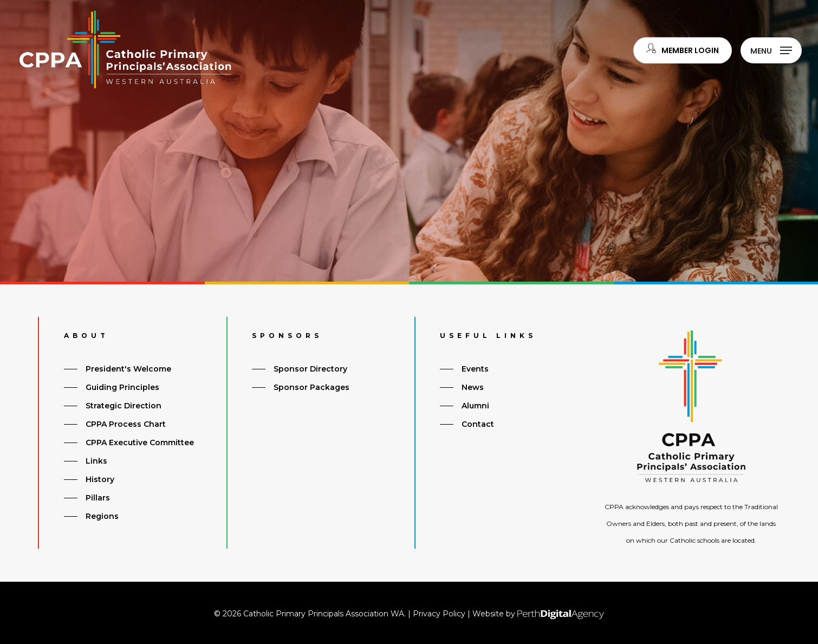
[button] (771, 50)
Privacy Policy (439, 614)
